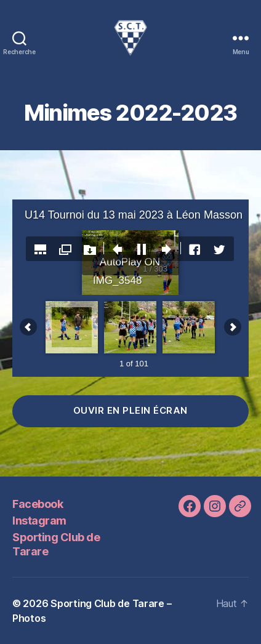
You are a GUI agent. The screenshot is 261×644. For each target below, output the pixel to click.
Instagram (39, 521)
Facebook (38, 504)
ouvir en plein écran (130, 410)
